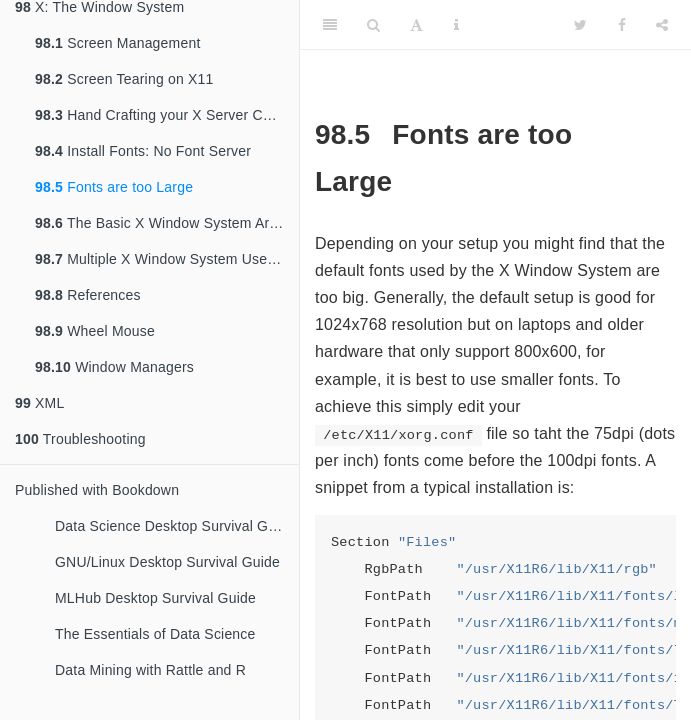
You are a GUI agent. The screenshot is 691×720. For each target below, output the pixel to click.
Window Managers (114, 367)
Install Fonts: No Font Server (143, 151)
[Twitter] (580, 25)
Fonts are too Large (114, 187)
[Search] (373, 25)
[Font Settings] (416, 25)
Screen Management (118, 43)
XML (39, 403)
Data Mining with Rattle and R (150, 670)
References (88, 295)
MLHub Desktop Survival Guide (155, 598)
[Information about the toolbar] (456, 25)
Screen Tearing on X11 (124, 79)
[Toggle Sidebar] (330, 25)
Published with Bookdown (97, 490)
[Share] (662, 25)
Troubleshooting (80, 439)
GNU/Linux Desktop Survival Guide (167, 562)
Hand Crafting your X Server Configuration (167, 115)
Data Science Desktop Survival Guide (175, 526)
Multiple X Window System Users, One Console (167, 259)
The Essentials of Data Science (155, 634)
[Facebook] (622, 25)
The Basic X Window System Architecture (167, 223)
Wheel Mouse (95, 331)
